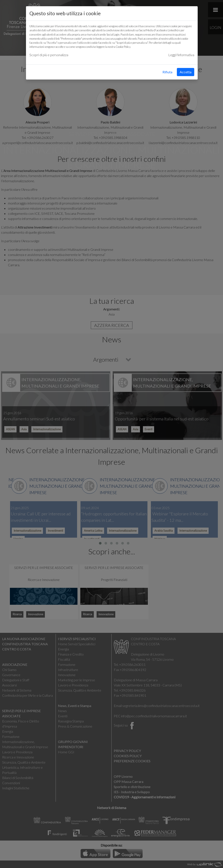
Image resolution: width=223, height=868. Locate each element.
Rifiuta (167, 72)
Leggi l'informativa (181, 55)
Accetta (186, 72)
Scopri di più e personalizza (49, 55)
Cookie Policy (123, 47)
